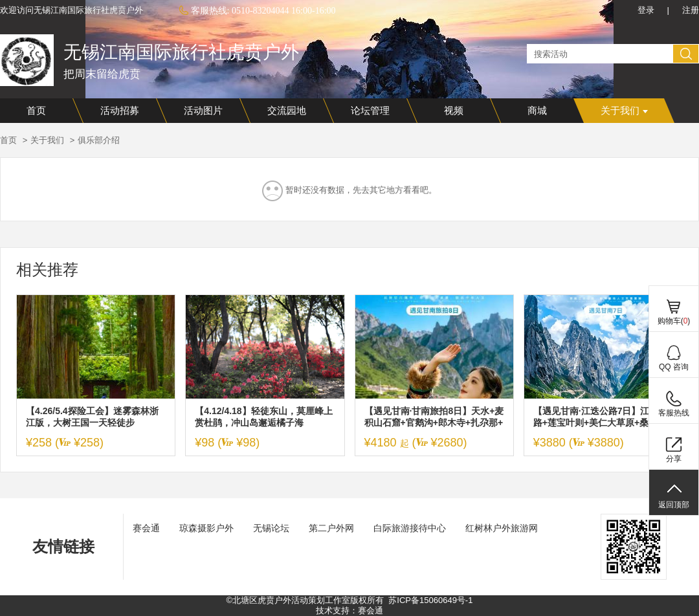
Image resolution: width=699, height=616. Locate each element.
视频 (454, 111)
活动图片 (203, 111)
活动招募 (120, 111)
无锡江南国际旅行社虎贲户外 (181, 52)
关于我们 (624, 111)
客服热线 (674, 413)
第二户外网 (331, 528)
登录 (646, 10)
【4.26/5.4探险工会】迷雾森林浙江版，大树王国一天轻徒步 (92, 417)
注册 (691, 10)
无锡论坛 (271, 528)
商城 (537, 111)
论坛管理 (370, 111)
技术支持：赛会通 (349, 610)
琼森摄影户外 (206, 528)
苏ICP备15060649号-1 (430, 600)
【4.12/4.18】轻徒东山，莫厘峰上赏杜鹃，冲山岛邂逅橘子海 (263, 417)
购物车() (674, 321)
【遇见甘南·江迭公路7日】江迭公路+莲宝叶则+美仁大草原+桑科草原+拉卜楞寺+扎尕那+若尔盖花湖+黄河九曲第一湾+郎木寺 (601, 417)
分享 (674, 459)
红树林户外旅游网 (502, 528)
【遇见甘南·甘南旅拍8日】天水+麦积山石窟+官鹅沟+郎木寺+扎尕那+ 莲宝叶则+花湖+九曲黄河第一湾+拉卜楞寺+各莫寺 (434, 417)
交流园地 (287, 111)
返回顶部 (674, 505)
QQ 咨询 (674, 367)
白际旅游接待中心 (410, 528)
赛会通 (146, 528)
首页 (36, 111)
